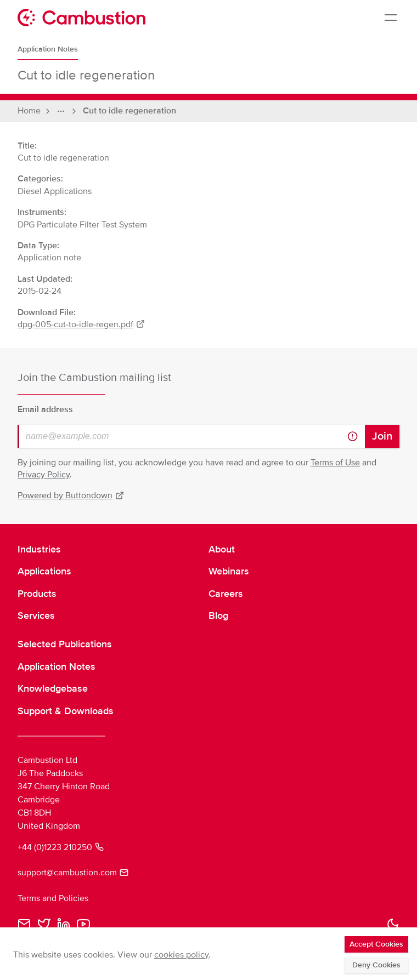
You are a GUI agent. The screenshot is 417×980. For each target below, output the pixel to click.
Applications (44, 571)
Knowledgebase (53, 688)
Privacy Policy (44, 475)
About (222, 549)
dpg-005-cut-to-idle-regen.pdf (81, 324)
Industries (39, 549)
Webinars (229, 571)
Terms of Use (335, 463)
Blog (218, 616)
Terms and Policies (53, 898)
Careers (226, 594)
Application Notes (48, 49)
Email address (45, 409)
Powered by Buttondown (71, 495)
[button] (393, 924)
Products (37, 594)
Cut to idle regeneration (129, 111)
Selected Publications (65, 644)
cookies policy (181, 955)
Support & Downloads (66, 711)
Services (36, 616)
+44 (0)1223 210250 (61, 847)
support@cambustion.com (73, 873)
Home (29, 111)
